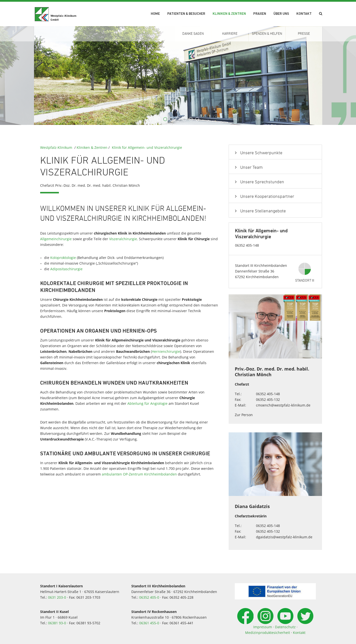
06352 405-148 (268, 394)
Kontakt (304, 14)
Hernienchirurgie (166, 351)
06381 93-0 (57, 623)
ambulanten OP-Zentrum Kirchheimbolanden (139, 474)
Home (155, 14)
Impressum (263, 627)
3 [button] (172, 119)
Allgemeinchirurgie (56, 239)
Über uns (281, 14)
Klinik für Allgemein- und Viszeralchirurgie (147, 147)
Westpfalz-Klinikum (56, 147)
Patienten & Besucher (186, 14)
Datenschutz (285, 627)
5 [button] (185, 119)
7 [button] (197, 119)
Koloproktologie (63, 258)
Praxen (260, 14)
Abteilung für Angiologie (147, 403)
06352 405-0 (149, 597)
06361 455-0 (149, 623)
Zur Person (244, 415)
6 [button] (191, 119)
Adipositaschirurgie (66, 269)
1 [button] (159, 119)
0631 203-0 (57, 597)
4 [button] (178, 119)
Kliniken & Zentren (229, 14)
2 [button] (165, 119)
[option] (178, 76)
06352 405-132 (268, 399)
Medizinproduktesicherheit (268, 633)
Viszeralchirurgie (123, 239)
